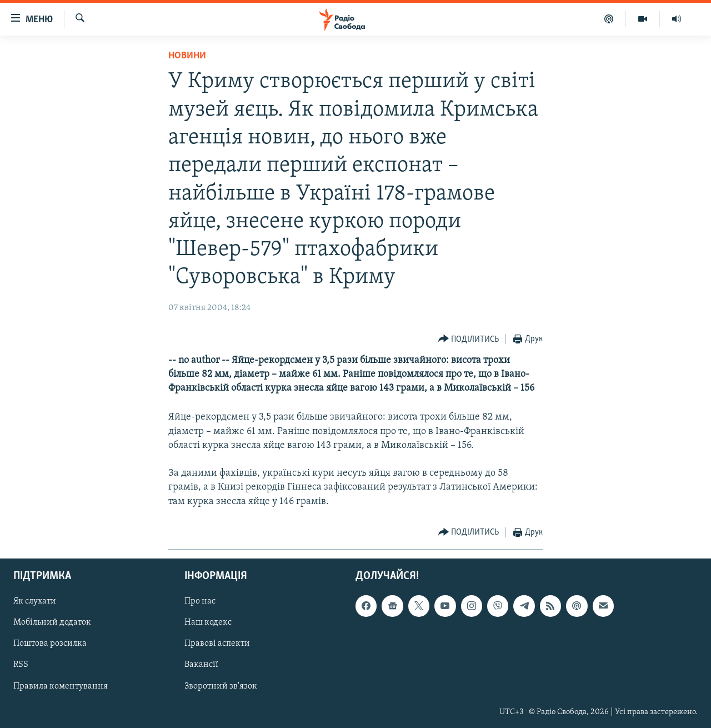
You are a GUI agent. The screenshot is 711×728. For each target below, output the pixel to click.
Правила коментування (61, 686)
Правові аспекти (217, 644)
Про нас (200, 601)
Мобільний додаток (52, 622)
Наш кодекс (208, 622)
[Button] (469, 339)
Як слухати (35, 601)
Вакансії (201, 665)
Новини (187, 56)
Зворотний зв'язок (221, 686)
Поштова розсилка (50, 644)
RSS (21, 665)
